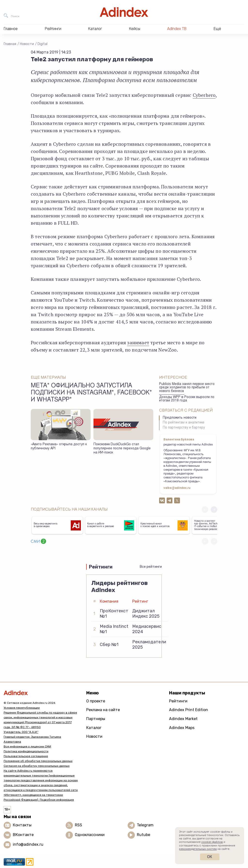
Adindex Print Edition (189, 710)
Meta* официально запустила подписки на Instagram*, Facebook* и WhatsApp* (91, 393)
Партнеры (96, 719)
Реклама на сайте (103, 710)
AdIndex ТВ (177, 29)
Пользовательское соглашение (26, 756)
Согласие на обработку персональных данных (37, 766)
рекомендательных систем (198, 849)
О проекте (96, 701)
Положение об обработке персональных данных (38, 761)
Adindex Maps (182, 728)
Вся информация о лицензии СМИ (27, 746)
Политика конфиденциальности (26, 751)
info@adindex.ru (28, 844)
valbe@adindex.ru (177, 488)
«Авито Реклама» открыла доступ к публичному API (59, 447)
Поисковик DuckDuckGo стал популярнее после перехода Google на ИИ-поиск (122, 449)
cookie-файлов (212, 842)
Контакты (22, 825)
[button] (214, 510)
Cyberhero (204, 95)
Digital (43, 44)
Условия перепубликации (22, 708)
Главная (10, 44)
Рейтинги (178, 701)
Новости (27, 44)
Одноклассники (90, 835)
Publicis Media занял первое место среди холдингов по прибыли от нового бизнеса (187, 388)
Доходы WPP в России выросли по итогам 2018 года (187, 399)
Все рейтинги (151, 567)
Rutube (143, 835)
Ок (210, 857)
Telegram (145, 825)
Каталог (94, 728)
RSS (78, 825)
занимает (138, 342)
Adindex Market (183, 719)
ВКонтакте (23, 835)
